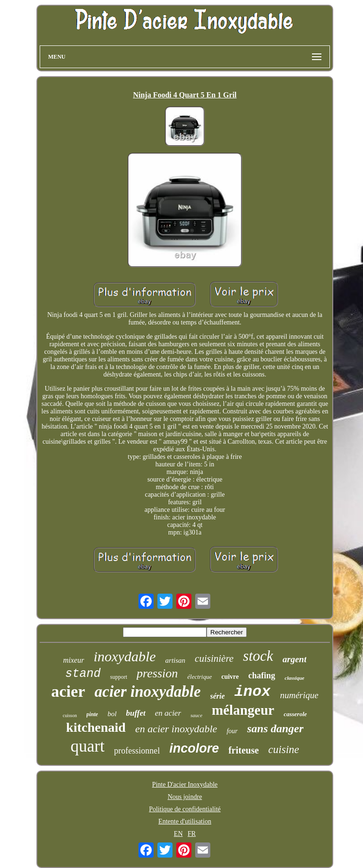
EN (178, 834)
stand (83, 674)
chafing (262, 675)
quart (87, 746)
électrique (199, 677)
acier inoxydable (148, 692)
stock (258, 656)
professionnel (137, 751)
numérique (299, 695)
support (119, 677)
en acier (168, 713)
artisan (176, 660)
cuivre (230, 677)
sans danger (275, 728)
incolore (194, 748)
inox (253, 692)
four (232, 731)
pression (157, 673)
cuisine (284, 750)
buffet (136, 713)
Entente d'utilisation (185, 821)
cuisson (70, 715)
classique (294, 678)
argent (295, 659)
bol (112, 714)
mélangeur (243, 710)
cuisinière (214, 658)
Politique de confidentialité (185, 809)
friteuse (243, 750)
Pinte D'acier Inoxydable (185, 785)
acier (68, 691)
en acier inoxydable (176, 729)
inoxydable (125, 656)
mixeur (73, 660)
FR (192, 834)
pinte (92, 714)
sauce (196, 715)
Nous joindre (185, 797)
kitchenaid (96, 727)
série (218, 696)
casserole (295, 714)
